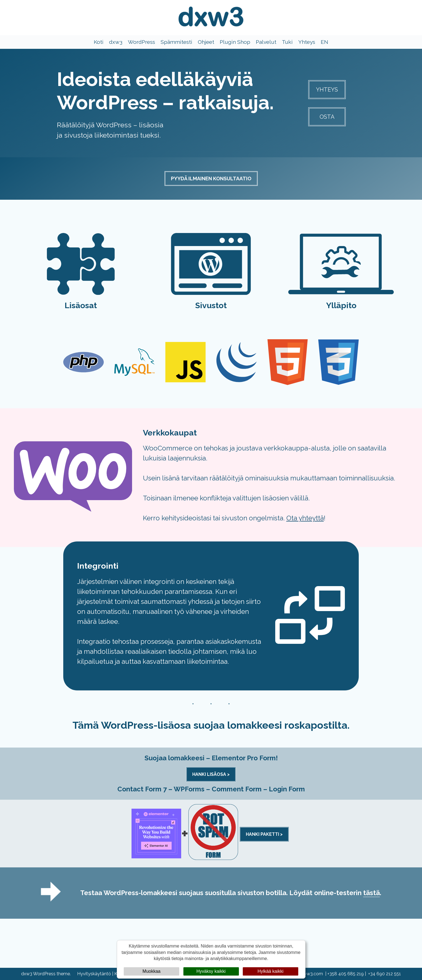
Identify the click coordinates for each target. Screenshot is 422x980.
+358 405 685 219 (346, 974)
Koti (99, 42)
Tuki (287, 42)
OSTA (327, 117)
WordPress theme (51, 974)
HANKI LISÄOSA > (211, 775)
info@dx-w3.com (305, 974)
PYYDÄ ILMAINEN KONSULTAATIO (211, 178)
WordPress (141, 42)
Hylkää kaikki (270, 971)
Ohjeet (206, 42)
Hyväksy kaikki (211, 971)
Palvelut (266, 42)
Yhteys (307, 42)
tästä (372, 893)
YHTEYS (327, 90)
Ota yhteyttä (305, 518)
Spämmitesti (176, 42)
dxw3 (116, 42)
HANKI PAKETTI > (264, 835)
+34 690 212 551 (385, 974)
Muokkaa (152, 971)
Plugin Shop (235, 42)
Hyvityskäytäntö (94, 974)
